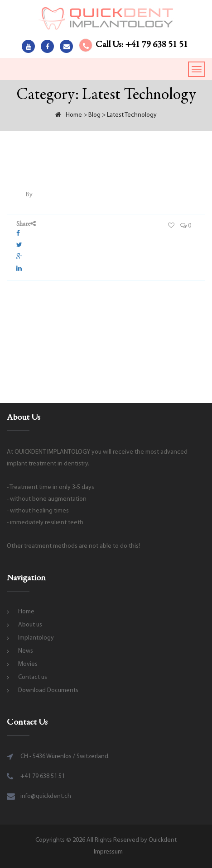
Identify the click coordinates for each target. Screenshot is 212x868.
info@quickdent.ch (46, 796)
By (29, 195)
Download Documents (48, 690)
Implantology (36, 638)
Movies (28, 664)
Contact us (33, 677)
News (26, 651)
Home (26, 612)
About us (30, 625)
